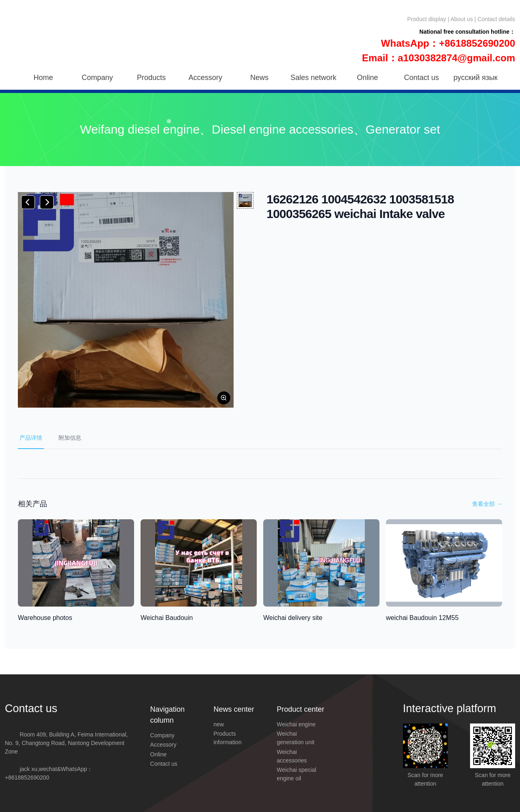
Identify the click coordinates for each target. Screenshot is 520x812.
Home (43, 78)
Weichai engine (296, 724)
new (219, 724)
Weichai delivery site (293, 618)
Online (367, 78)
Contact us (421, 78)
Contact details (496, 19)
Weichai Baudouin (167, 618)
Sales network (313, 78)
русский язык (475, 78)
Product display (427, 19)
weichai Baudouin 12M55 (422, 618)
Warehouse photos (45, 618)
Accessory (205, 78)
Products (151, 78)
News (259, 78)
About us (462, 19)
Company (97, 78)
